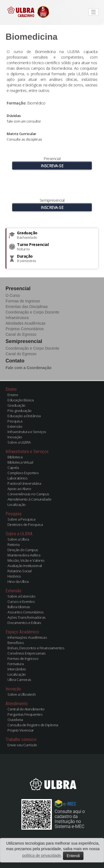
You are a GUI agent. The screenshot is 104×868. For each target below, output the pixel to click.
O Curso (13, 295)
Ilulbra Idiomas (19, 607)
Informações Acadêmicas (27, 637)
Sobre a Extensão (21, 596)
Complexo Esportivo (23, 473)
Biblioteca (15, 457)
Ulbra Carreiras (19, 680)
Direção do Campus (23, 550)
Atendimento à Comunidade (29, 499)
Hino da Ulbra (18, 581)
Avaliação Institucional (25, 566)
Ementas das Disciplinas (27, 307)
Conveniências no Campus (28, 494)
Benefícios (16, 643)
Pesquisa (15, 421)
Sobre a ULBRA (19, 442)
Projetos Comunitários (25, 329)
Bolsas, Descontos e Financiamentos (36, 648)
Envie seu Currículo (22, 745)
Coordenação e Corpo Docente (32, 312)
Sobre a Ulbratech (22, 694)
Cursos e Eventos (21, 601)
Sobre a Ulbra (18, 539)
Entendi (73, 856)
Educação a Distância (24, 416)
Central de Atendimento (26, 709)
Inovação (15, 437)
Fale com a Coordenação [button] (29, 368)
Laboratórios (17, 478)
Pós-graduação (20, 411)
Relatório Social (19, 571)
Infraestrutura (17, 318)
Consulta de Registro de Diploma (33, 725)
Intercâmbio (17, 669)
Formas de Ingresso (23, 301)
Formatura (16, 664)
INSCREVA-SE (52, 166)
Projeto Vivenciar (21, 730)
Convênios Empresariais (26, 653)
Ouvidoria (15, 720)
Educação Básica (21, 400)
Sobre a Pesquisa (21, 519)
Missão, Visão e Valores (26, 560)
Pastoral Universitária (24, 483)
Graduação (17, 405)
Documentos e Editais (24, 623)
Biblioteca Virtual (20, 462)
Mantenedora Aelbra (24, 555)
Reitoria (13, 544)
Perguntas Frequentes (25, 714)
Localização (17, 504)
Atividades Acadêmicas (26, 323)
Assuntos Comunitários (26, 612)
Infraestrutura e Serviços (27, 432)
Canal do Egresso (21, 334)
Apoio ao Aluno (19, 489)
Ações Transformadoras (27, 617)
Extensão (15, 426)
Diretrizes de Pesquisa (25, 524)
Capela (13, 467)
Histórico (14, 576)
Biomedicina (31, 37)
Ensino (13, 395)
